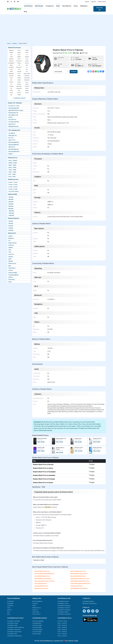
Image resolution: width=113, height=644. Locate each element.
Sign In (87, 2)
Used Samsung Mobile (38, 621)
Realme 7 (11, 154)
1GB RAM (11, 197)
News (9, 614)
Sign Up (93, 2)
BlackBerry (11, 63)
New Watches (67, 6)
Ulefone (19, 72)
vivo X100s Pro (12, 120)
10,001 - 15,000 (12, 172)
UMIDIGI (27, 91)
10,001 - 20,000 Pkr (62, 634)
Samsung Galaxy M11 (14, 145)
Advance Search (19, 98)
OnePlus (11, 61)
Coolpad (27, 86)
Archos (19, 78)
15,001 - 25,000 (12, 170)
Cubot (27, 84)
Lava (27, 82)
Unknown (11, 257)
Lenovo (19, 63)
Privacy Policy (36, 612)
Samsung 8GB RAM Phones (41, 586)
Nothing (11, 76)
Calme (11, 91)
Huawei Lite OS (12, 264)
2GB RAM (11, 199)
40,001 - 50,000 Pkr (62, 627)
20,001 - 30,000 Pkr (62, 632)
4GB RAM (11, 204)
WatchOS (11, 261)
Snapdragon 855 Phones (77, 586)
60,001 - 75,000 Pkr (62, 623)
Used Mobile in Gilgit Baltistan (15, 636)
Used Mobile (10, 604)
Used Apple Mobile (37, 623)
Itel (27, 72)
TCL (27, 67)
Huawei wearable (13, 273)
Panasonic (27, 80)
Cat (11, 84)
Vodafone (11, 67)
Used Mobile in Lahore (63, 604)
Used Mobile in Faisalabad (64, 610)
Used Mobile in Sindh (12, 625)
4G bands (11, 226)
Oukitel (11, 82)
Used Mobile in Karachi (63, 601)
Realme (15, 43)
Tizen (10, 252)
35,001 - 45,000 (12, 165)
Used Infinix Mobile (37, 632)
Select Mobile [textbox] (58, 72)
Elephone (27, 76)
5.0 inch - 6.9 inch (13, 185)
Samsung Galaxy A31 (14, 149)
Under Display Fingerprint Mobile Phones (80, 584)
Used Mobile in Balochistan (14, 630)
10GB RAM (11, 211)
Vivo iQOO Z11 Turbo (14, 106)
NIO (11, 88)
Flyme (10, 282)
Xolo (11, 80)
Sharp (11, 72)
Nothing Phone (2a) (13, 126)
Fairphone (19, 86)
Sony (19, 55)
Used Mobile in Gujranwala (64, 614)
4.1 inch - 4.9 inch (13, 187)
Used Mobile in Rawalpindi (64, 606)
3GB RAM (11, 202)
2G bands (11, 221)
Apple (19, 50)
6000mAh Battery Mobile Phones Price (80, 579)
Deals (58, 6)
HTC (11, 55)
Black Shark (27, 74)
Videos (34, 606)
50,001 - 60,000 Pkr (62, 625)
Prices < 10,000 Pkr (62, 636)
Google (27, 61)
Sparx (27, 88)
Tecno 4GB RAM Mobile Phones (42, 576)
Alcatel (27, 63)
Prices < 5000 (12, 177)
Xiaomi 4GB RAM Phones (41, 584)
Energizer (19, 88)
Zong (11, 69)
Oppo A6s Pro (12, 124)
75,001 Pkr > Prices (62, 621)
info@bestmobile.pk (88, 601)
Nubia (19, 76)
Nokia (27, 53)
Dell (11, 95)
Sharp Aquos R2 (12, 136)
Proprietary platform (14, 275)
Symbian (11, 248)
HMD (19, 91)
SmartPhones (11, 601)
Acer (11, 78)
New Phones (39, 6)
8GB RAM (11, 209)
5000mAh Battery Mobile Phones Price (80, 581)
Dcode (11, 93)
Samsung (11, 50)
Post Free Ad (100, 9)
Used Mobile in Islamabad (14, 621)
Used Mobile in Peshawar (64, 608)
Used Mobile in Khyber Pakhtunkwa (16, 627)
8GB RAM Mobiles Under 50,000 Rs (79, 574)
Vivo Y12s (11, 138)
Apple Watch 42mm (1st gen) (16, 110)
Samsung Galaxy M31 (14, 142)
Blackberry (11, 238)
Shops (76, 6)
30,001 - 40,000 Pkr (62, 630)
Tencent (11, 270)
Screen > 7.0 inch (13, 182)
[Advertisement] (56, 29)
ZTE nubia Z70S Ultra (14, 122)
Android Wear (12, 268)
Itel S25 (10, 117)
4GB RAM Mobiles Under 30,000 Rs (79, 588)
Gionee (19, 95)
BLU (27, 69)
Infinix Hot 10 (12, 147)
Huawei (11, 53)
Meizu (11, 65)
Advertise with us (37, 608)
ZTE (19, 65)
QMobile (11, 59)
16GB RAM (11, 215)
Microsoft (19, 67)
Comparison (50, 6)
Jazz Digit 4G (12, 133)
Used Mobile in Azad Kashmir (14, 632)
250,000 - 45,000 (13, 163)
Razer (19, 80)
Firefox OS (11, 245)
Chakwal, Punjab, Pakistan (90, 604)
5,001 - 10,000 (12, 174)
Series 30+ (11, 254)
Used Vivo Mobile (37, 634)
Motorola (19, 61)
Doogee (19, 84)
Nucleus (11, 277)
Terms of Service (37, 614)
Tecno (11, 57)
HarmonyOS (11, 280)
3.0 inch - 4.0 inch (13, 189)
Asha (10, 250)
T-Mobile (11, 86)
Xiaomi (27, 50)
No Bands (11, 230)
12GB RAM (11, 213)
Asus (27, 65)
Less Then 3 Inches (13, 191)
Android (10, 236)
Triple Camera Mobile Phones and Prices (44, 581)
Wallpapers (84, 6)
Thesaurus (35, 604)
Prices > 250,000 (13, 161)
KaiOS (10, 259)
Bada (10, 266)
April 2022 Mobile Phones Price (78, 571)
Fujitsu (19, 93)
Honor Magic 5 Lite (13, 115)
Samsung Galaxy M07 (14, 108)
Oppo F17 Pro (12, 140)
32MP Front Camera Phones (41, 588)
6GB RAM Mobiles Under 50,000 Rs (43, 579)
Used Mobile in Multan (63, 612)
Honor (19, 53)
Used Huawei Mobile (37, 630)
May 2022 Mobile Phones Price (42, 571)
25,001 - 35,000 (12, 167)
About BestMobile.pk (37, 601)
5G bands (11, 228)
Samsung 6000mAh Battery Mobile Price (44, 574)
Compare (74, 72)
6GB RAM (11, 206)
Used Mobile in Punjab (13, 623)
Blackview (27, 78)
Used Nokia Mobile (37, 627)
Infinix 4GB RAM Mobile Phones (78, 576)
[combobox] (61, 72)
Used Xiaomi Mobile (37, 625)
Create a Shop (102, 2)
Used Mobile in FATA (12, 634)
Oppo (19, 59)
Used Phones (28, 6)
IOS (9, 241)
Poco (19, 74)
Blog (25, 12)
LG (27, 55)
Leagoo (19, 82)
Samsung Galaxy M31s (14, 152)
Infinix (19, 57)
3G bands (11, 223)
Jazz (19, 69)
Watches (9, 610)
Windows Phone (12, 243)
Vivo (27, 59)
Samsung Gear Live (13, 113)
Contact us (35, 610)
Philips (27, 93)
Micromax (11, 74)
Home (9, 43)
